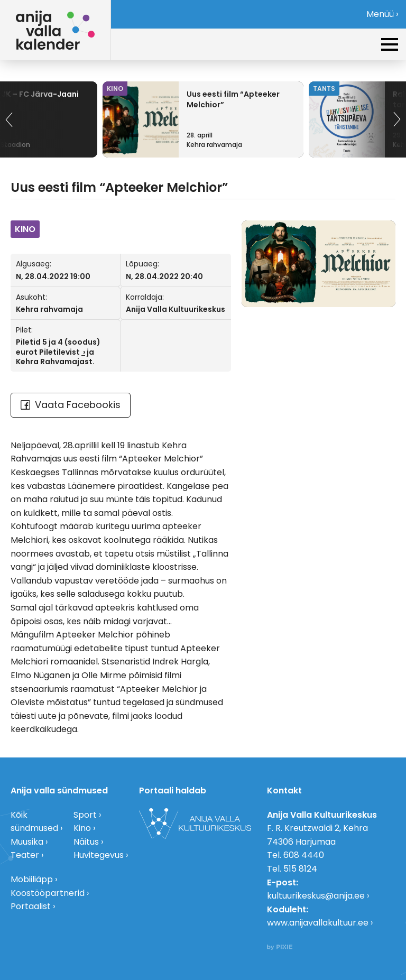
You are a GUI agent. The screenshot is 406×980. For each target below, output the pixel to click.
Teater (25, 855)
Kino (82, 828)
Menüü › (382, 14)
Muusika (27, 842)
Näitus (86, 842)
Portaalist (31, 906)
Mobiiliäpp (32, 879)
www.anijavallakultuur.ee (318, 923)
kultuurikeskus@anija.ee (316, 896)
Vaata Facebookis (71, 405)
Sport (85, 815)
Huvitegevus (99, 855)
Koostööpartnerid (48, 893)
